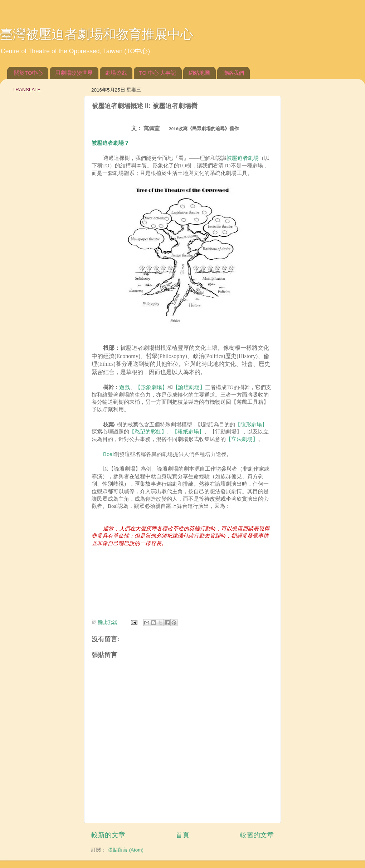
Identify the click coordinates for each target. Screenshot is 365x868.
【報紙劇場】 (188, 432)
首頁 (182, 835)
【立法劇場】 (242, 439)
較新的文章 (108, 835)
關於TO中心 (28, 73)
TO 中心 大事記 (158, 73)
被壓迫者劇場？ (110, 143)
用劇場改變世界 (74, 73)
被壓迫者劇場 (243, 158)
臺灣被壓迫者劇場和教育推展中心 (97, 34)
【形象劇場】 (151, 387)
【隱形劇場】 (251, 425)
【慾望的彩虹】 (148, 432)
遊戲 (125, 387)
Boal (108, 454)
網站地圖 (199, 73)
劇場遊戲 (116, 73)
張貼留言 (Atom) (126, 850)
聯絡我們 (233, 73)
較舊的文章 (257, 835)
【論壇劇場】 (189, 387)
